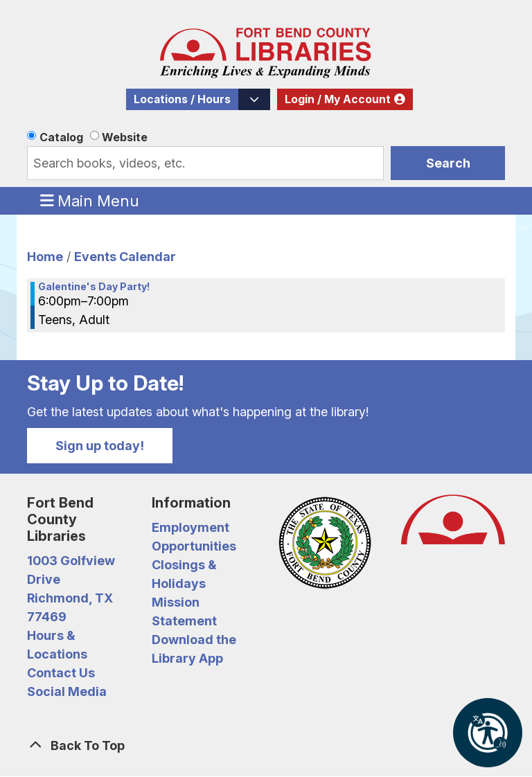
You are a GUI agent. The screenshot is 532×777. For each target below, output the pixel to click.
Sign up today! (100, 446)
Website (125, 137)
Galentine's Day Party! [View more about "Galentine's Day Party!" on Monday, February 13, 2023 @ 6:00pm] (94, 287)
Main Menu (90, 200)
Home (45, 257)
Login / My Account (338, 99)
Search (448, 163)
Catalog (61, 137)
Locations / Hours (182, 99)
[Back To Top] (266, 745)
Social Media (67, 691)
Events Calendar (125, 257)
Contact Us (61, 673)
